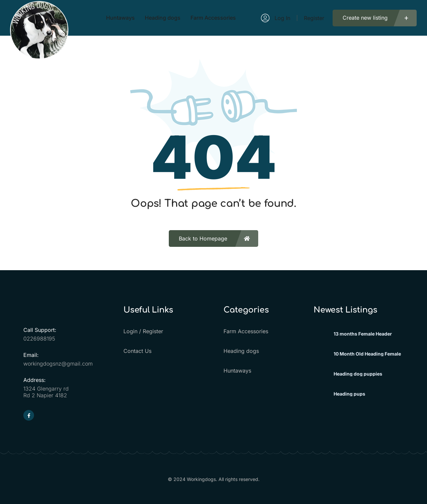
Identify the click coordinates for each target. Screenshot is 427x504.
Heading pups (349, 394)
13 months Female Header (363, 334)
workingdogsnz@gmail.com (58, 364)
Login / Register (143, 331)
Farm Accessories (246, 331)
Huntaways (237, 371)
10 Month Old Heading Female (367, 354)
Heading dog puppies (358, 374)
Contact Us (137, 351)
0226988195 (39, 339)
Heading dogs (241, 351)
